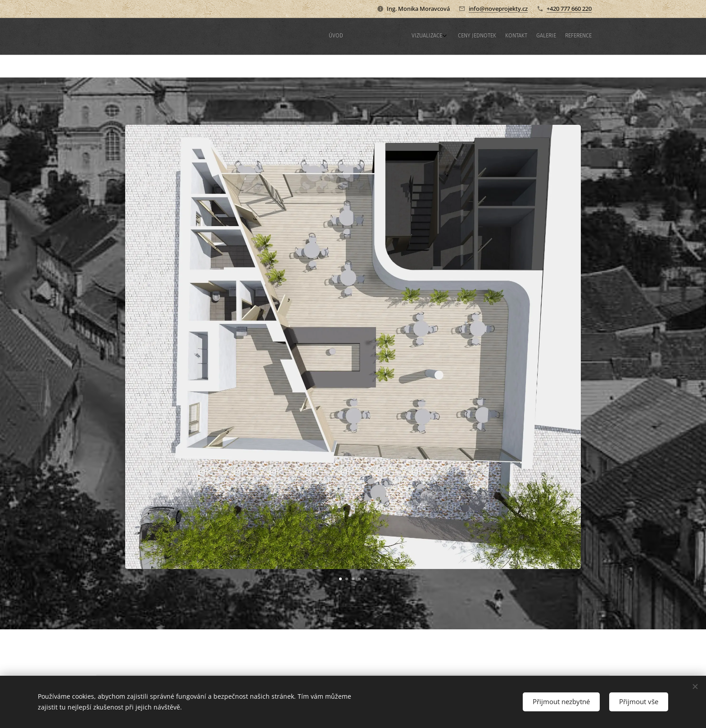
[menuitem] (532, 36)
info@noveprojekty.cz (498, 9)
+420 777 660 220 (569, 9)
